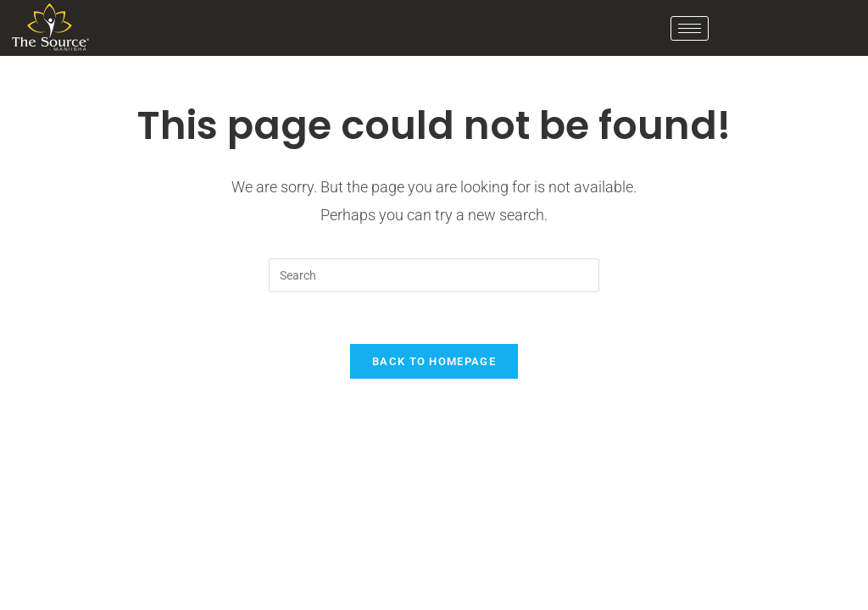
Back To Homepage (434, 361)
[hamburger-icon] (690, 28)
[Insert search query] (434, 275)
